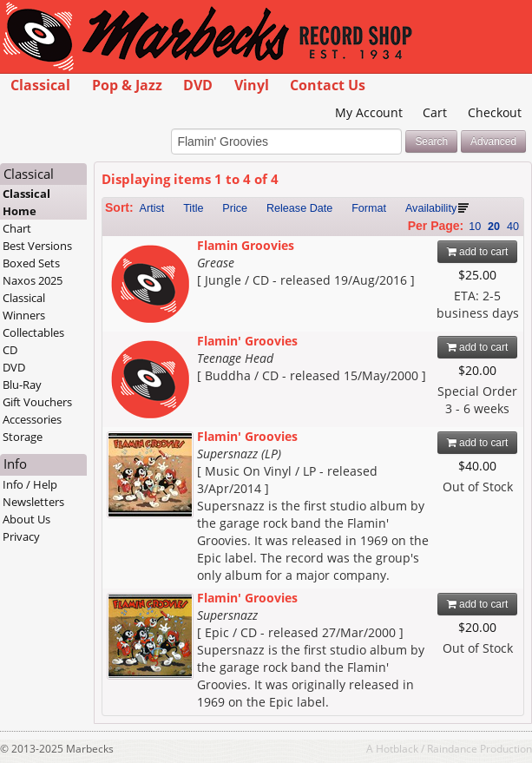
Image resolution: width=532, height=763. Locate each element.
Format (369, 208)
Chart (17, 228)
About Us (26, 519)
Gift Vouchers (37, 402)
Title (193, 208)
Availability (431, 208)
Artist (152, 208)
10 (475, 227)
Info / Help (30, 484)
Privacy (21, 536)
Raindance (452, 748)
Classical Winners (24, 306)
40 (513, 227)
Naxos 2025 (33, 280)
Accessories (32, 419)
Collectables (33, 332)
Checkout (495, 112)
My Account (369, 112)
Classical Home (26, 202)
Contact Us (328, 85)
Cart (435, 112)
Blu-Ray (22, 385)
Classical (40, 85)
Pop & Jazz (127, 85)
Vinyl (252, 85)
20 (494, 227)
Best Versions (37, 246)
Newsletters (33, 502)
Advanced (493, 141)
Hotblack (397, 748)
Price (235, 208)
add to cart (478, 252)
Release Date (299, 208)
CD (10, 350)
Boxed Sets (31, 263)
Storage (23, 437)
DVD (198, 85)
